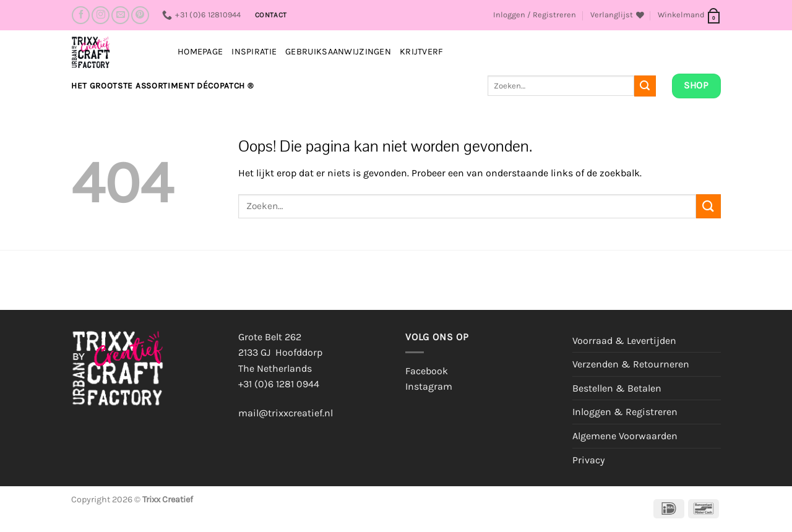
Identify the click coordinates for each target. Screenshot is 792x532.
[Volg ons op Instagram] (101, 15)
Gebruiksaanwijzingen (338, 52)
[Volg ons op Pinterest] (140, 15)
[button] (535, 15)
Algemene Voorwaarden (625, 436)
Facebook (427, 371)
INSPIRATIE (254, 52)
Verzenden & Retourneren (631, 364)
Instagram (429, 386)
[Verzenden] (645, 86)
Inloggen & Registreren (625, 412)
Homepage (200, 52)
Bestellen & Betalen (617, 388)
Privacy (588, 460)
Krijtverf (422, 52)
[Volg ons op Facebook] (81, 15)
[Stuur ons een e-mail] (120, 15)
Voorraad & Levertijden (624, 341)
